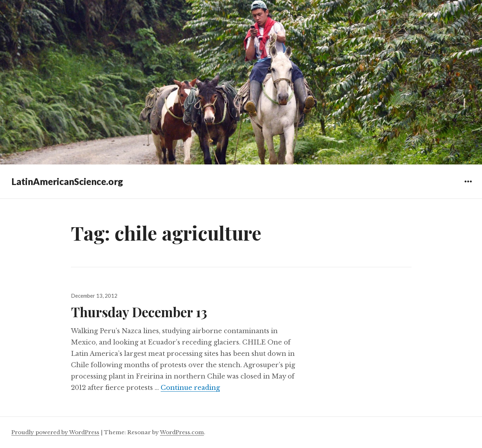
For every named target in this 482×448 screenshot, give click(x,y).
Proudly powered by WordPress (55, 432)
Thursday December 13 (139, 312)
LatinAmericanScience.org (67, 181)
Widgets (468, 187)
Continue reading (190, 388)
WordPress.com (182, 432)
